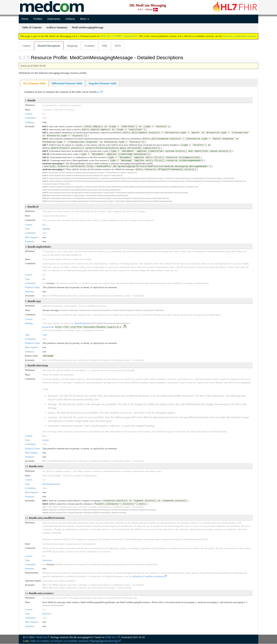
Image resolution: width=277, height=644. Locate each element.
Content (26, 46)
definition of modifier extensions (148, 576)
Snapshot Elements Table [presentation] (102, 84)
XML (107, 46)
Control (29, 114)
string (47, 229)
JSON (120, 46)
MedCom (41, 637)
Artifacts (70, 19)
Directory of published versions (240, 36)
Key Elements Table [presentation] (34, 84)
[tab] (34, 84)
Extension (47, 560)
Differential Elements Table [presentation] (67, 84)
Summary (30, 122)
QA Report (56, 641)
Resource (47, 614)
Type (27, 229)
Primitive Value (33, 287)
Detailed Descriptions (49, 46)
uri (44, 279)
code (45, 335)
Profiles (38, 19)
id (43, 229)
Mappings (73, 46)
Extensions (54, 19)
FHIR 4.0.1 (111, 637)
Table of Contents (40, 641)
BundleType (81, 323)
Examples (91, 46)
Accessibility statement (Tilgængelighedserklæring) (91, 641)
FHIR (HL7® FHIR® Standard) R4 (119, 36)
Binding (29, 323)
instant (46, 440)
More (85, 19)
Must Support (32, 237)
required (47, 327)
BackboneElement (51, 484)
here (98, 92)
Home (25, 19)
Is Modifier (30, 118)
